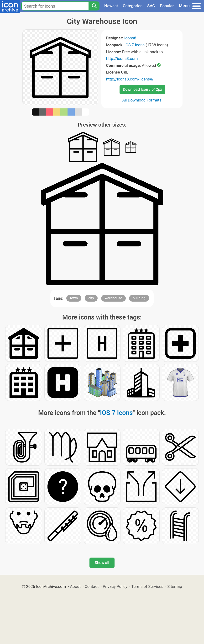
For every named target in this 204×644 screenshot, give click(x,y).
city (91, 298)
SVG (151, 6)
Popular (167, 6)
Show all (102, 563)
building (139, 298)
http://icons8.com (122, 59)
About (75, 586)
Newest (111, 6)
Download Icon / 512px (142, 89)
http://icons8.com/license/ (130, 79)
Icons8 (130, 38)
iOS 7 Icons (135, 45)
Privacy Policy (115, 586)
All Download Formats (142, 100)
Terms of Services (147, 586)
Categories (133, 6)
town (74, 298)
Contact (92, 586)
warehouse (113, 298)
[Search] (94, 6)
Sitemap (175, 586)
